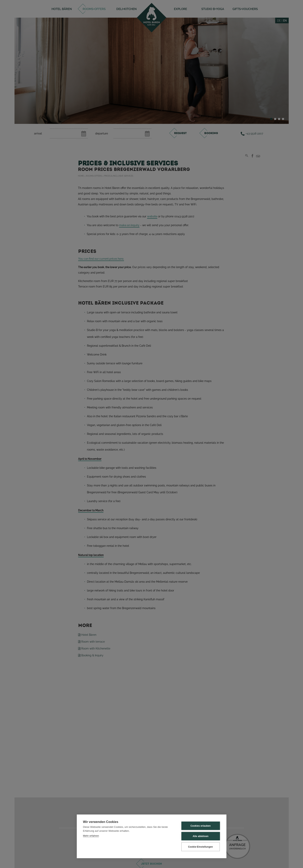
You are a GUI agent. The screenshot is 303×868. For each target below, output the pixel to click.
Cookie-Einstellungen (200, 847)
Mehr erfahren (91, 836)
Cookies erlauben (200, 826)
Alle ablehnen (201, 836)
